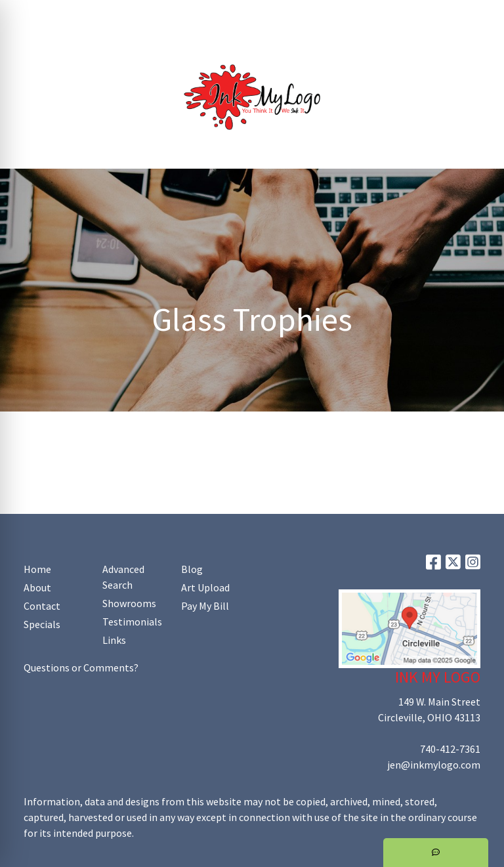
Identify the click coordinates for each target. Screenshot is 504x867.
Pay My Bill (205, 606)
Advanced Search (123, 577)
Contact (42, 606)
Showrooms (129, 603)
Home (26, 14)
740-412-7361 (450, 749)
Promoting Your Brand (63, 43)
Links (114, 640)
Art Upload (182, 14)
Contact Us (124, 14)
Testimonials (132, 622)
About (37, 587)
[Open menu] (478, 150)
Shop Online (150, 43)
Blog (192, 569)
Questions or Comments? (81, 667)
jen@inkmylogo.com (434, 765)
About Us (70, 14)
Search (327, 14)
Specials (42, 624)
